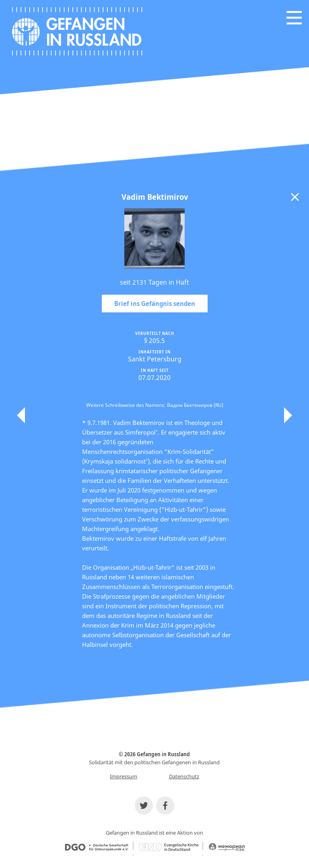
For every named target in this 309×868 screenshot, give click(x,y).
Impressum (124, 776)
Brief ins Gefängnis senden (155, 304)
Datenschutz (184, 776)
